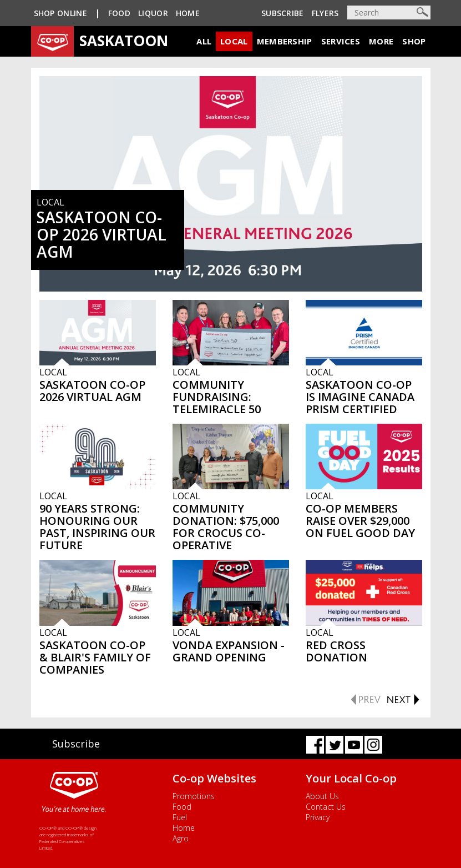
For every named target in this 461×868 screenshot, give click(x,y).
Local (234, 41)
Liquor (153, 13)
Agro (181, 838)
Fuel (180, 817)
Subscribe (283, 13)
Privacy (318, 817)
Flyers (325, 13)
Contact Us (326, 807)
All (204, 41)
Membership (285, 41)
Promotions (194, 796)
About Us (322, 796)
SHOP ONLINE (60, 13)
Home (188, 13)
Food (119, 13)
